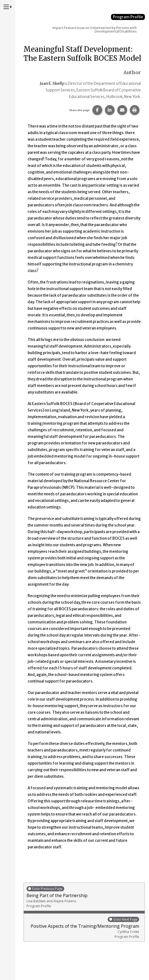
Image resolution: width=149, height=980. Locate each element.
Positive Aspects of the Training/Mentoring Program (83, 928)
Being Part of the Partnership (84, 897)
